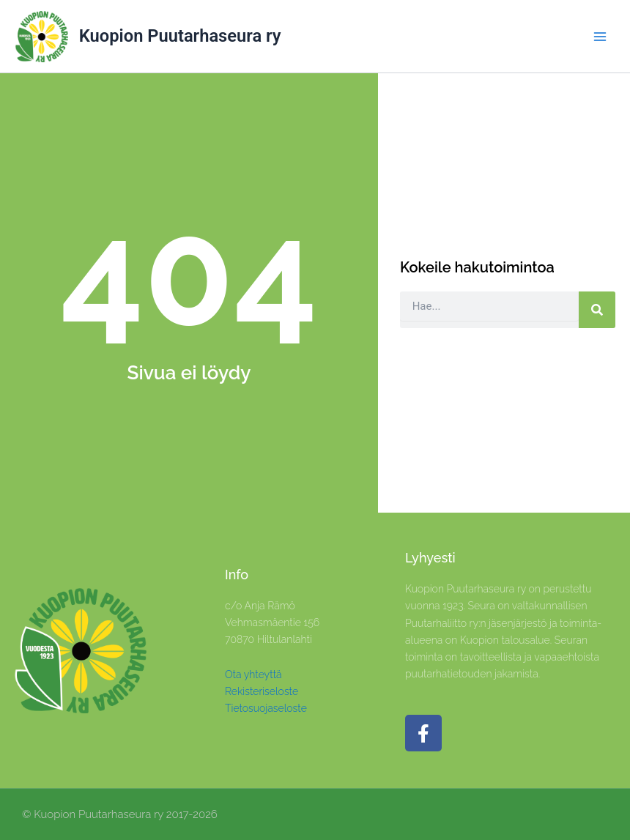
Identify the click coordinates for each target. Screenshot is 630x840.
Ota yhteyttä (253, 674)
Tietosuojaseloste (266, 708)
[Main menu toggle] (600, 37)
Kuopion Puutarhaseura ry (180, 36)
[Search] (597, 310)
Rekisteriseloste (262, 691)
